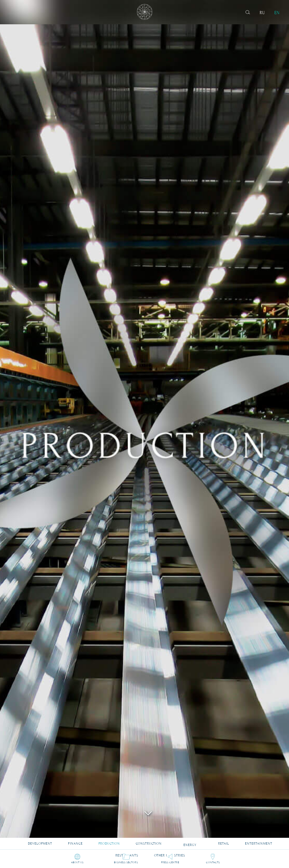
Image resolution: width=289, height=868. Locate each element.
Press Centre (170, 862)
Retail (224, 841)
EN (277, 13)
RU (262, 13)
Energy (190, 842)
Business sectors (126, 862)
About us (77, 862)
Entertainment (259, 841)
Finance (75, 841)
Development (40, 841)
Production (109, 841)
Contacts (213, 862)
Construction (149, 841)
